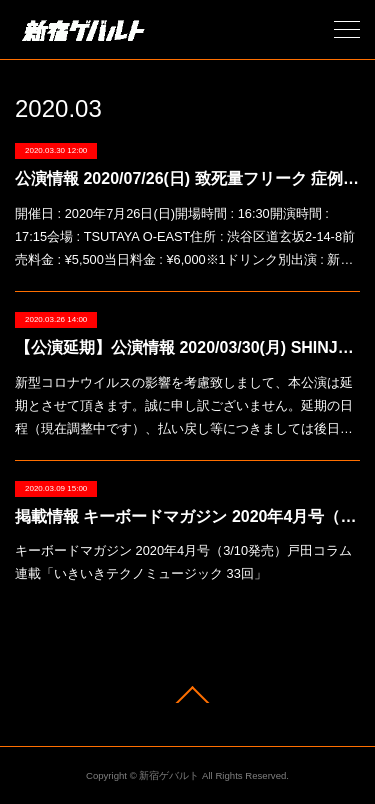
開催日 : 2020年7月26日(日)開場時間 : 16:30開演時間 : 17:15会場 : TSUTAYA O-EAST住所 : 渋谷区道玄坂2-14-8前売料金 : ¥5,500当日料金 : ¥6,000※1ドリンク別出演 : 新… (185, 236)
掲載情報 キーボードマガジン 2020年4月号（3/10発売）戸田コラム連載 (187, 516)
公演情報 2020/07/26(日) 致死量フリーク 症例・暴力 (187, 178)
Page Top (187, 694)
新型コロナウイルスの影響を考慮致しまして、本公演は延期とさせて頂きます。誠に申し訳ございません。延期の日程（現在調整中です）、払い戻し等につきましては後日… (184, 405)
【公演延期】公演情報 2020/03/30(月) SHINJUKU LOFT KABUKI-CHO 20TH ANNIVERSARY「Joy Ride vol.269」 (187, 347)
